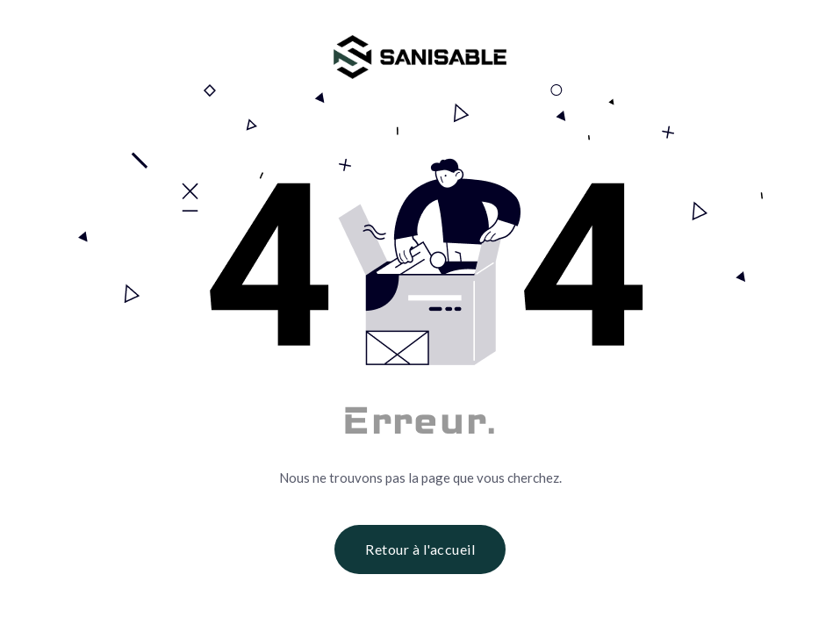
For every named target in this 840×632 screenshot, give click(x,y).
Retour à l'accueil (420, 549)
